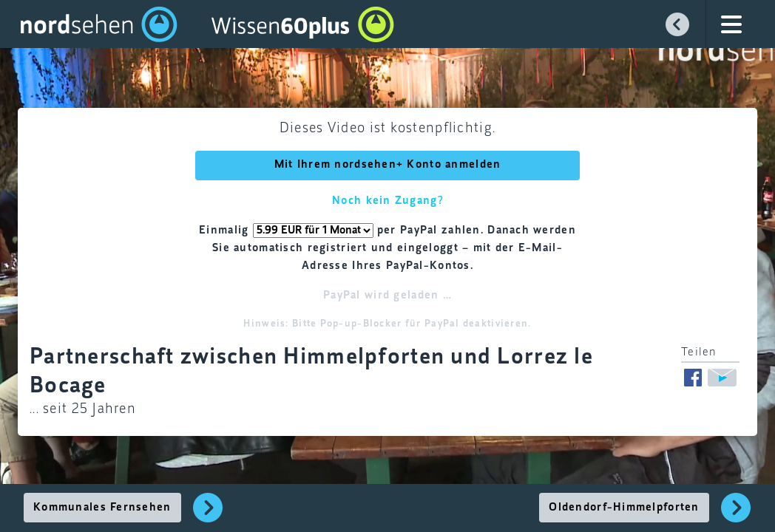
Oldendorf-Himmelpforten (624, 508)
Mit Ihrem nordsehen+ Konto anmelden (388, 165)
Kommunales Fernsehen (102, 508)
